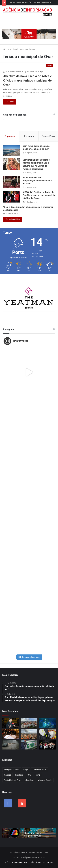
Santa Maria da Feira (13, 780)
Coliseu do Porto (40, 770)
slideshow (30, 780)
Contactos (48, 862)
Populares (10, 136)
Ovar (29, 775)
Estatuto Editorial (20, 862)
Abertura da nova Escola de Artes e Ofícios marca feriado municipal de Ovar (28, 80)
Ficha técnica (35, 862)
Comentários (48, 136)
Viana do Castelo (45, 780)
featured (8, 775)
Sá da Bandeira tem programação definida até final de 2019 (37, 181)
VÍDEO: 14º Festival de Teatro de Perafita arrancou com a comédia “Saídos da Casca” (39, 195)
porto (38, 775)
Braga (26, 770)
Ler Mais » (10, 102)
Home (7, 49)
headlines (19, 775)
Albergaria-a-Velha (12, 770)
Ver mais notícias (13, 219)
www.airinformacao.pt (13, 72)
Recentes (29, 136)
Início (8, 862)
